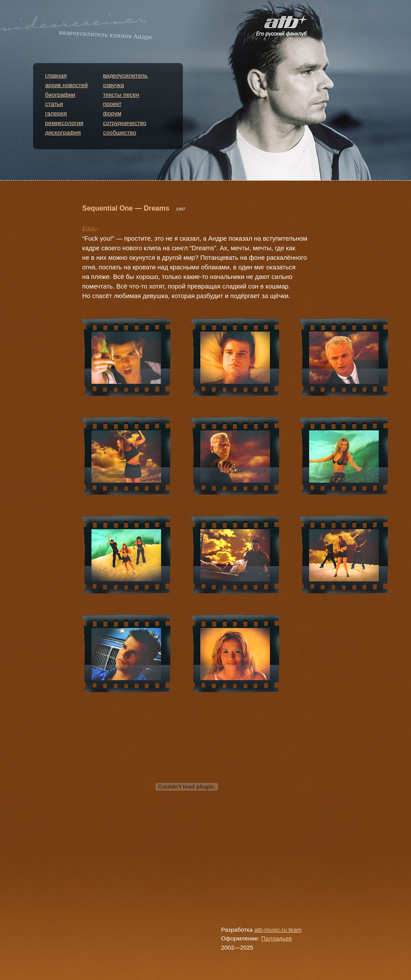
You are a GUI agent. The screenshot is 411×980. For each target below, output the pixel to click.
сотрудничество (125, 123)
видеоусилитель (125, 76)
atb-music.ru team (278, 930)
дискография (63, 133)
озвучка (114, 85)
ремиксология (64, 123)
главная (56, 76)
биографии (60, 95)
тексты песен (121, 95)
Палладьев (277, 938)
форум (112, 113)
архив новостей (67, 85)
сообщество (120, 133)
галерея (56, 113)
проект (112, 104)
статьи (54, 104)
